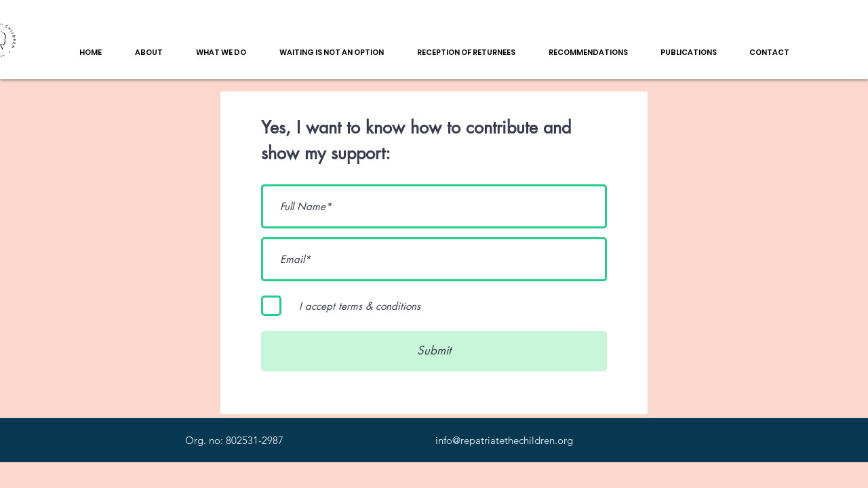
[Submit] (434, 351)
